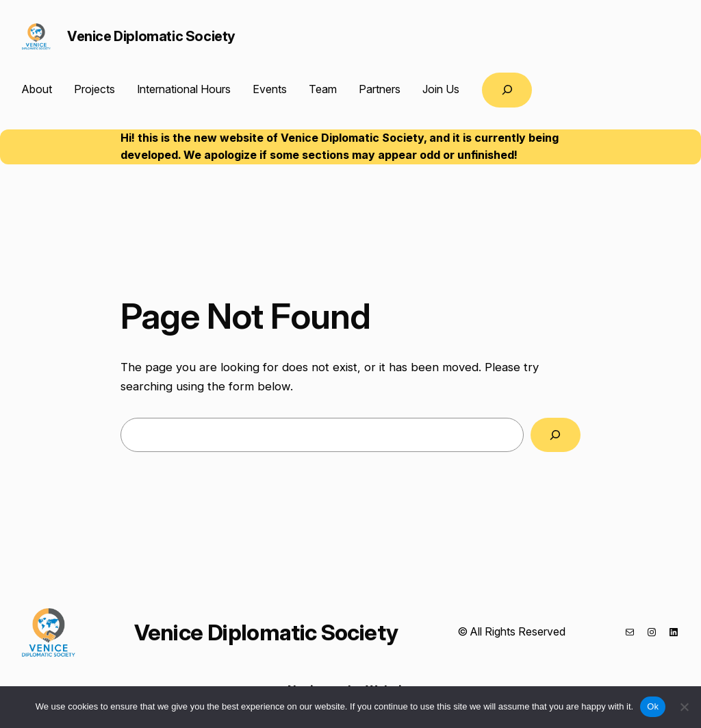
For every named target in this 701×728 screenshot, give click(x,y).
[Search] (556, 435)
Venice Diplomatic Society (151, 36)
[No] (684, 707)
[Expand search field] (507, 90)
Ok (653, 706)
